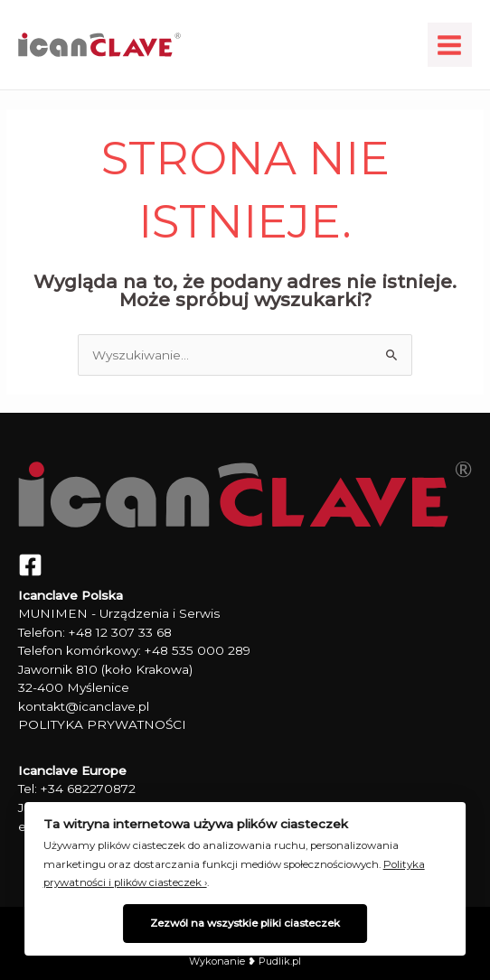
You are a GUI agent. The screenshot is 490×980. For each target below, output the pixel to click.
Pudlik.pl (278, 961)
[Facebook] (30, 565)
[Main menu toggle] (450, 45)
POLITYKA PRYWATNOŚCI (102, 724)
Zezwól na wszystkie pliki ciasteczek (245, 923)
